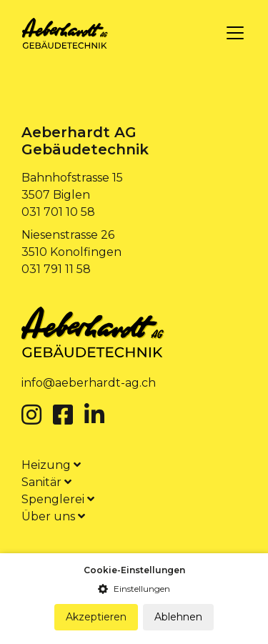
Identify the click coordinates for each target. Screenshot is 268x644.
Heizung (51, 465)
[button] (134, 589)
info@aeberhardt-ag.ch (89, 383)
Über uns (53, 516)
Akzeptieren (96, 617)
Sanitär (46, 482)
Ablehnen (178, 617)
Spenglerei (58, 499)
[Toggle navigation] (235, 33)
